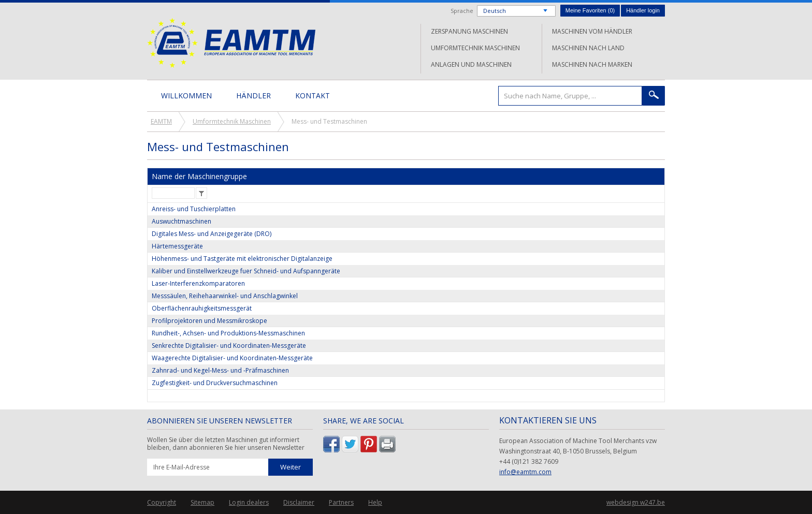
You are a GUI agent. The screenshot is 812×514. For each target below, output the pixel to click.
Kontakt (313, 96)
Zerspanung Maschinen (469, 31)
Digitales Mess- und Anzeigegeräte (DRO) (212, 234)
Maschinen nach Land (588, 48)
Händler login (643, 10)
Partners (341, 502)
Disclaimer (299, 502)
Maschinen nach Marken (592, 64)
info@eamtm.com (525, 472)
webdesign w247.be (636, 502)
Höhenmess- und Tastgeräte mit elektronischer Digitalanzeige (242, 259)
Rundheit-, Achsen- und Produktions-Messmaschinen (228, 333)
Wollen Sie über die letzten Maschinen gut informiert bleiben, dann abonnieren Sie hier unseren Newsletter (226, 444)
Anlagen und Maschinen (471, 64)
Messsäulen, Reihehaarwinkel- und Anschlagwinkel (225, 296)
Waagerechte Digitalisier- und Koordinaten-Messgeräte (232, 358)
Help (375, 502)
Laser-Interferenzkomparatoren (198, 283)
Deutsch (495, 11)
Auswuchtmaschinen (182, 221)
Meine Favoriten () (590, 10)
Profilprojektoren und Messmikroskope (209, 321)
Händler (253, 96)
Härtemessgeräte (177, 246)
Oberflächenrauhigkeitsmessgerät (202, 308)
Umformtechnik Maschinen (475, 48)
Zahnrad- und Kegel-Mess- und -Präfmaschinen (220, 370)
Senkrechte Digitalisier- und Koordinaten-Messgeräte (229, 346)
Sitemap (202, 502)
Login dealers (249, 502)
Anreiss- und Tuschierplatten (194, 209)
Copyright (162, 502)
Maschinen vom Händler (592, 31)
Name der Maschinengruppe (199, 176)
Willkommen (186, 96)
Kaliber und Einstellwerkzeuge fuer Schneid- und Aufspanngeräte (246, 271)
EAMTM (231, 43)
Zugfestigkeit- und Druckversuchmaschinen (215, 383)
